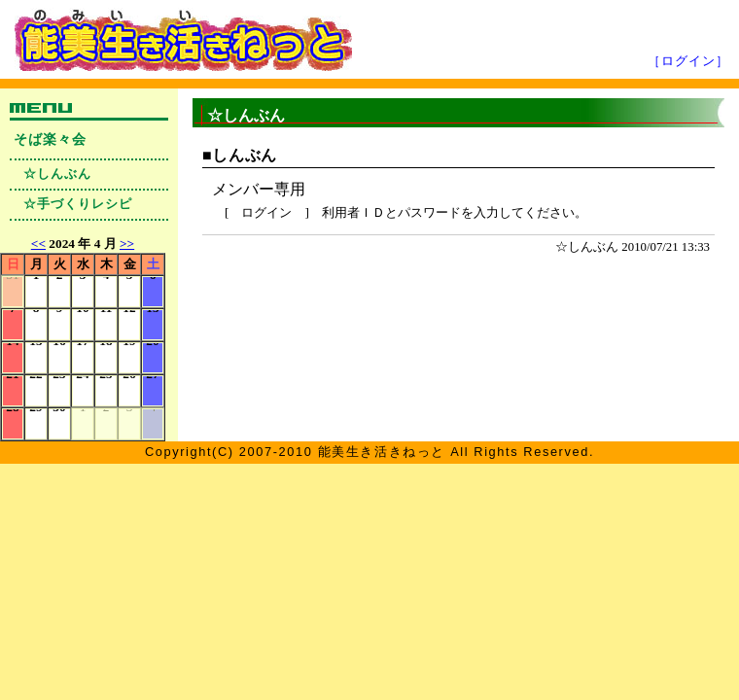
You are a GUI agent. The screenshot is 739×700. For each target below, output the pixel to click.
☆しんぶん (57, 174)
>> (127, 244)
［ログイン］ (688, 61)
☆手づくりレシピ (78, 204)
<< (38, 244)
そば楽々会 (50, 139)
